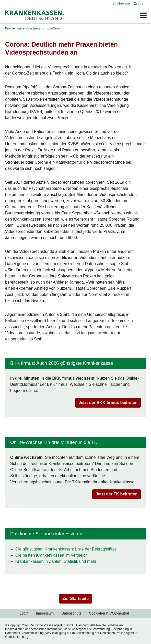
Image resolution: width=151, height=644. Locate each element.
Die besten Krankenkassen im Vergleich (51, 555)
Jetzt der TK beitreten (117, 494)
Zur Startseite (75, 599)
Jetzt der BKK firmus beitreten (108, 403)
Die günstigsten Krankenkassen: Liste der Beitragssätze (66, 549)
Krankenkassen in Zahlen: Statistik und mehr (56, 561)
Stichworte (121, 4)
